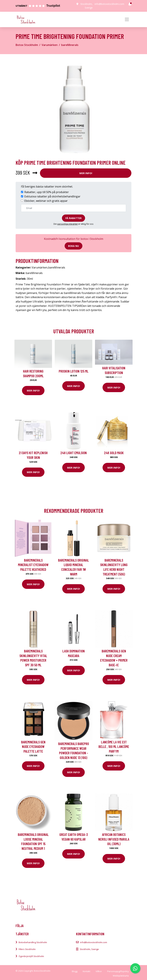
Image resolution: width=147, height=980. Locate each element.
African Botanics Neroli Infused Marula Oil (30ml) (114, 839)
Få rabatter (73, 218)
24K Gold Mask (114, 453)
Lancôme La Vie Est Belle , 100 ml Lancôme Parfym (114, 747)
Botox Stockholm (27, 45)
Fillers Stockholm (27, 949)
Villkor (99, 971)
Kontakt (87, 971)
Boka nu (73, 246)
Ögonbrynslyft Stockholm (31, 956)
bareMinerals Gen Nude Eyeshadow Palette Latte (33, 747)
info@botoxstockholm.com (109, 4)
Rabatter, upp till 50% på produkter (47, 192)
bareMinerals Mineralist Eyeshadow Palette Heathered (33, 565)
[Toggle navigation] (127, 19)
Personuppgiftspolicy (118, 971)
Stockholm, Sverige (89, 949)
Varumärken (50, 45)
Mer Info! (86, 173)
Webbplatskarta (121, 976)
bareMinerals (70, 45)
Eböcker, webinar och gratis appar (46, 201)
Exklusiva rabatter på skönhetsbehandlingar (52, 196)
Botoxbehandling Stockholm (33, 942)
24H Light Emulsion (74, 453)
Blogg (75, 971)
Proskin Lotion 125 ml (74, 371)
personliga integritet (68, 224)
